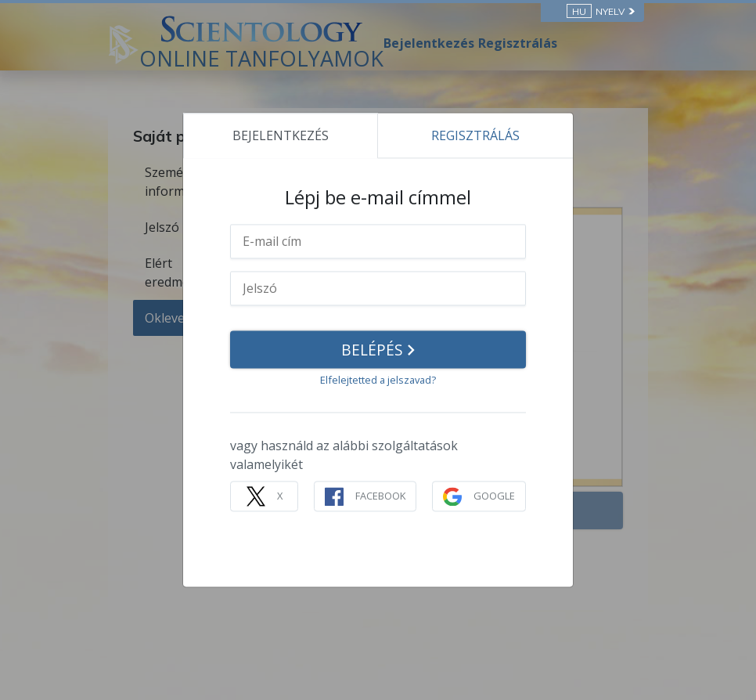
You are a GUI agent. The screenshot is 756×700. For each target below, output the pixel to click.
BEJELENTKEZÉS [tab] (281, 135)
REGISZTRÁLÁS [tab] (475, 135)
